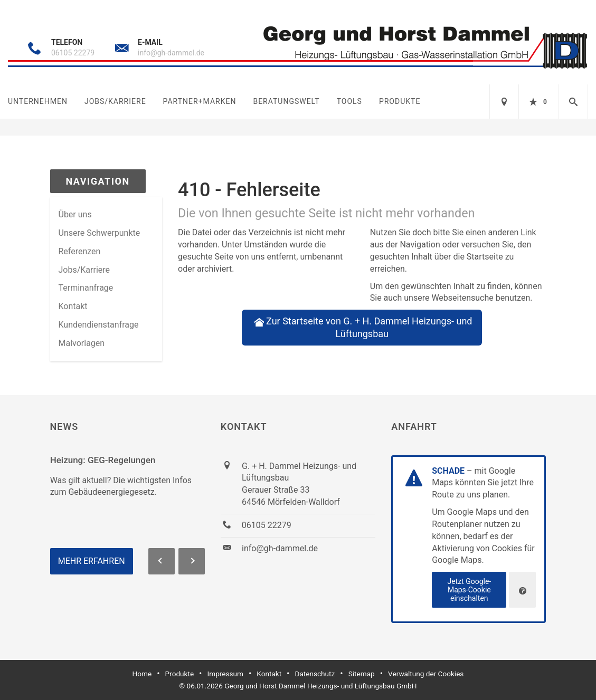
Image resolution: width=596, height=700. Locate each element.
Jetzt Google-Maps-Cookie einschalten (469, 590)
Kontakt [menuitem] (73, 306)
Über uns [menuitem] (75, 214)
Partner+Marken (200, 101)
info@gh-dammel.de (171, 53)
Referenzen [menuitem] (80, 251)
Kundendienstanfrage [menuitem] (99, 325)
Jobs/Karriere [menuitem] (84, 270)
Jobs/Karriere (115, 101)
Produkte (400, 101)
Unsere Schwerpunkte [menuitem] (100, 233)
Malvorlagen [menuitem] (82, 343)
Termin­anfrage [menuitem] (86, 288)
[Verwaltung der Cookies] (522, 590)
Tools (349, 101)
